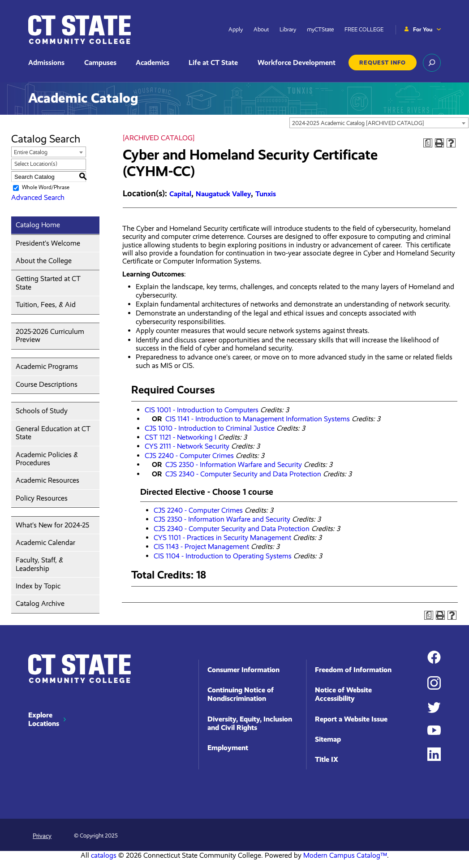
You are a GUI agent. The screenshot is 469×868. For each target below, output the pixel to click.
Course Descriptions (47, 384)
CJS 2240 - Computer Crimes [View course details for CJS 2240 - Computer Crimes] (189, 456)
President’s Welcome (48, 243)
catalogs (104, 855)
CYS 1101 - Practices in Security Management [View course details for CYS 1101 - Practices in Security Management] (222, 538)
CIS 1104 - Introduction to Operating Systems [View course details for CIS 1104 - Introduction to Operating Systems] (223, 556)
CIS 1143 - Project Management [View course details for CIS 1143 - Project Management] (201, 546)
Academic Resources (47, 480)
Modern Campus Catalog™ (345, 855)
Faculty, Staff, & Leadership (39, 564)
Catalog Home (38, 225)
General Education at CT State (53, 433)
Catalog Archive (40, 603)
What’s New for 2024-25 (52, 525)
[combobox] (379, 123)
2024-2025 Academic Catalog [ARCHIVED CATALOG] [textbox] (358, 123)
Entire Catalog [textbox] (31, 152)
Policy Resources (42, 498)
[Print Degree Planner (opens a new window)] (428, 143)
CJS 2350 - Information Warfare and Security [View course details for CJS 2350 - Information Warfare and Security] (234, 464)
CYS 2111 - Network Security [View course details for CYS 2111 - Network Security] (187, 446)
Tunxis (266, 194)
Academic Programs (47, 366)
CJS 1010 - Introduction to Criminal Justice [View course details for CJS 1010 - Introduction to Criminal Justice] (210, 428)
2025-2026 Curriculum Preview (50, 335)
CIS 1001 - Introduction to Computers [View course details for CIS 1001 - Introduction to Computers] (202, 410)
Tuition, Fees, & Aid (46, 304)
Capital (180, 194)
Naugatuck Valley (223, 194)
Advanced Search (38, 197)
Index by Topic (38, 586)
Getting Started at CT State (48, 283)
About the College (44, 261)
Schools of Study (42, 411)
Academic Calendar (45, 542)
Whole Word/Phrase (46, 188)
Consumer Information (243, 670)
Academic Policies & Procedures (47, 459)
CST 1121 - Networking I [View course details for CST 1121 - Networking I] (181, 437)
